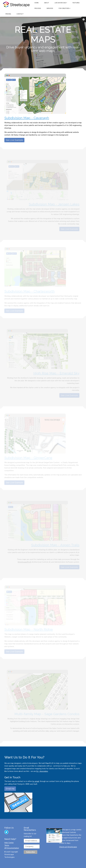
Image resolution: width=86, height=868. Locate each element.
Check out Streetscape (68, 847)
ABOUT (47, 3)
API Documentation (12, 848)
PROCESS (38, 8)
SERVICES (50, 8)
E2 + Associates (42, 771)
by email (36, 781)
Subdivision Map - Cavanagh (27, 118)
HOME (37, 3)
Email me (10, 789)
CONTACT (20, 14)
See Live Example (14, 140)
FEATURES (76, 3)
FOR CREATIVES (64, 8)
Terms (7, 845)
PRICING (8, 14)
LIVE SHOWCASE (61, 3)
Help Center (9, 843)
